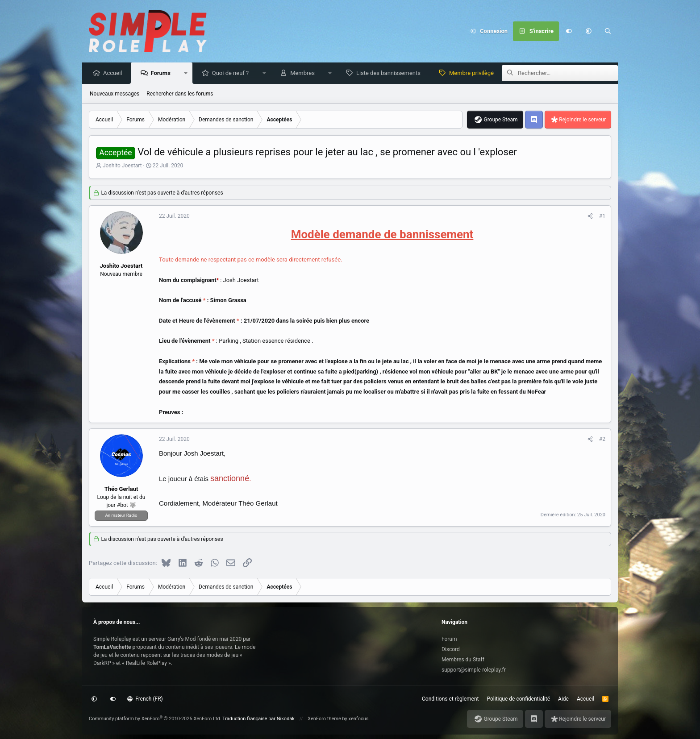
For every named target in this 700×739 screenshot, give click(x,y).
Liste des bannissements (391, 73)
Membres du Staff (463, 660)
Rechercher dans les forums (180, 94)
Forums (162, 73)
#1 (602, 216)
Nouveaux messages (115, 94)
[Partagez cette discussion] (590, 216)
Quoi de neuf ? (233, 73)
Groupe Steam (500, 120)
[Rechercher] (608, 31)
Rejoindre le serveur (582, 120)
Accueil (115, 73)
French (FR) (145, 699)
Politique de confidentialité (519, 699)
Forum (449, 639)
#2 (602, 440)
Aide (563, 699)
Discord (451, 649)
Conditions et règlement (450, 699)
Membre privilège (474, 73)
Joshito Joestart (122, 166)
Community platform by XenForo (155, 719)
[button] (588, 31)
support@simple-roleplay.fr (474, 670)
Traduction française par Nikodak (258, 719)
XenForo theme (324, 719)
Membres (305, 73)
